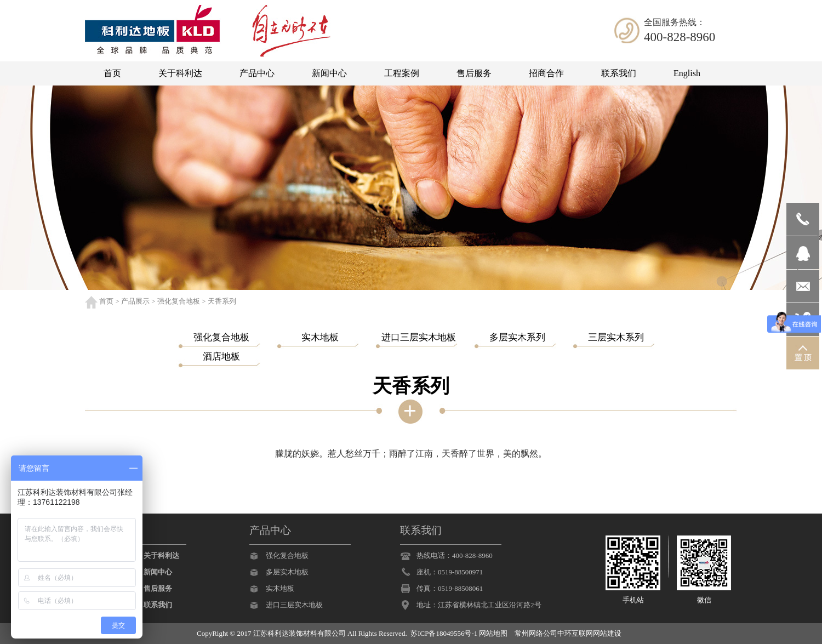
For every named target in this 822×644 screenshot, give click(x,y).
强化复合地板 (179, 301)
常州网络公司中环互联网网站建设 (568, 633)
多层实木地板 (287, 572)
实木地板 (280, 588)
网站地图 (493, 633)
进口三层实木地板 (294, 605)
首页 (106, 301)
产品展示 (135, 301)
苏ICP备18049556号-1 (444, 633)
